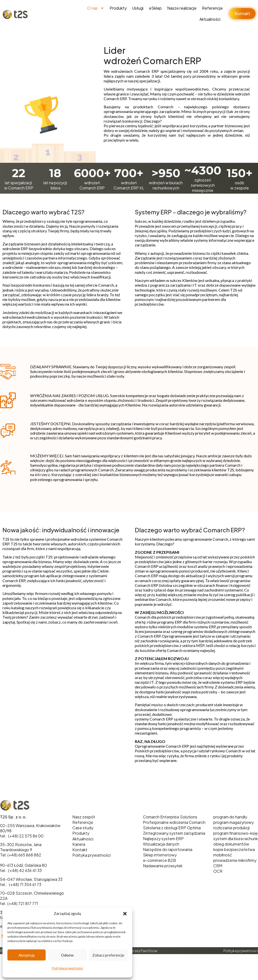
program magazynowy (234, 822)
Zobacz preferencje (108, 955)
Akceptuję (27, 955)
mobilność (223, 855)
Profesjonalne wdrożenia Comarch (174, 822)
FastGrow (149, 951)
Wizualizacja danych (161, 844)
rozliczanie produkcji (231, 828)
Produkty (118, 8)
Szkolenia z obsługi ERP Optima (172, 828)
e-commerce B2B (159, 860)
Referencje (212, 8)
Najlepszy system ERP (163, 839)
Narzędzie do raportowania (168, 849)
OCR (218, 871)
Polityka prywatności (67, 968)
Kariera (79, 844)
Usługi (138, 8)
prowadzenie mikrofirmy (235, 860)
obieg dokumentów (231, 844)
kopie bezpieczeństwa (234, 849)
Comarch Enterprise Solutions (170, 817)
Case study (83, 828)
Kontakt (80, 850)
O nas (96, 8)
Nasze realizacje (182, 8)
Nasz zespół (84, 817)
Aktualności (210, 19)
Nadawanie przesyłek (163, 866)
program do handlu (230, 817)
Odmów (67, 955)
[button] (125, 914)
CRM (218, 866)
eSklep (155, 8)
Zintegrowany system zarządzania (174, 833)
